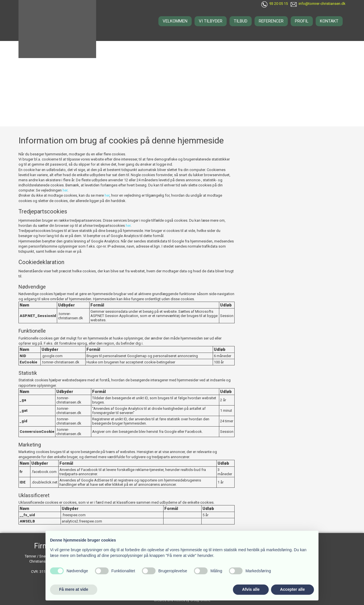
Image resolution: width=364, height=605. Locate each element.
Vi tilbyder (211, 21)
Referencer (271, 21)
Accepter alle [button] (292, 589)
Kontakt (329, 21)
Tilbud (241, 21)
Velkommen (175, 21)
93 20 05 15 (279, 4)
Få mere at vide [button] (74, 589)
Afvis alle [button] (251, 589)
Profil (302, 21)
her (65, 190)
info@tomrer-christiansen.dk (322, 4)
